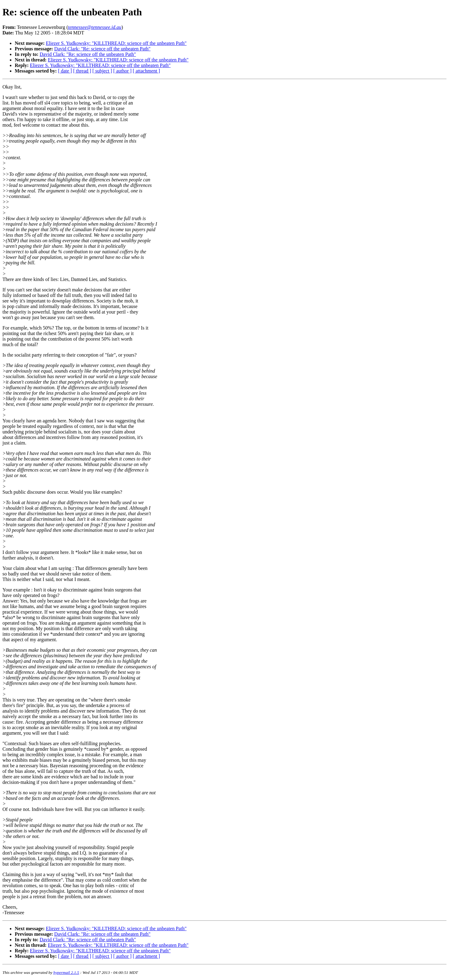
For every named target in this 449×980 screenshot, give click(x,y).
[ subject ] (102, 71)
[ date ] (65, 71)
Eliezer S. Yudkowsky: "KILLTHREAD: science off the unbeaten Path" (116, 43)
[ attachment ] (146, 71)
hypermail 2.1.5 (66, 972)
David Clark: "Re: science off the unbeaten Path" (103, 49)
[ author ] (123, 71)
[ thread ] (82, 71)
